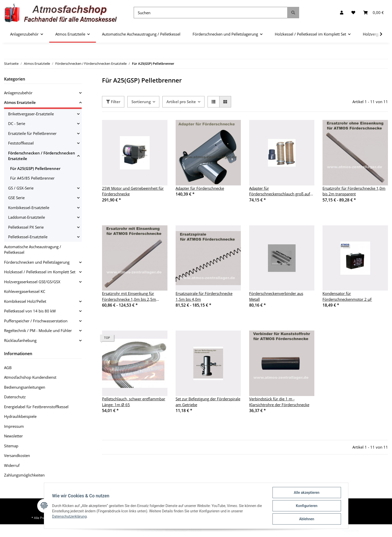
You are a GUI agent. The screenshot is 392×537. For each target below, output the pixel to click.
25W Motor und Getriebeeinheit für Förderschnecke (133, 191)
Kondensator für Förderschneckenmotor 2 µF (347, 296)
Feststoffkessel (21, 143)
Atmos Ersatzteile (20, 102)
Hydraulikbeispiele (20, 416)
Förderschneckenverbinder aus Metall (276, 296)
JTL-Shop (366, 531)
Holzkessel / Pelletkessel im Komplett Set (40, 272)
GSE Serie (16, 198)
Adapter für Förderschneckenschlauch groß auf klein (280, 191)
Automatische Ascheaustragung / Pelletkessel (33, 250)
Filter (113, 102)
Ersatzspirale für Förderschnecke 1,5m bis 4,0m (204, 296)
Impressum (14, 426)
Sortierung (141, 102)
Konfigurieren (307, 506)
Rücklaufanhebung (20, 340)
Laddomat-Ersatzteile (27, 217)
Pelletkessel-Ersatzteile (28, 237)
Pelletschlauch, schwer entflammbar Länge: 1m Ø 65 (134, 402)
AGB (8, 368)
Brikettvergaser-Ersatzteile (31, 114)
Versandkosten (17, 455)
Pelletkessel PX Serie (26, 227)
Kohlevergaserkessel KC (25, 291)
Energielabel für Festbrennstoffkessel (36, 407)
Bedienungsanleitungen (25, 387)
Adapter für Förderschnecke (200, 188)
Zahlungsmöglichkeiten (24, 475)
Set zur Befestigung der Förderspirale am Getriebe (208, 402)
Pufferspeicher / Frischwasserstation (36, 321)
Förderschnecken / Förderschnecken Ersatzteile (42, 156)
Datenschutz (15, 397)
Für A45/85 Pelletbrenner (32, 178)
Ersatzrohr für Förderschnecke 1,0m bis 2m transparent (354, 191)
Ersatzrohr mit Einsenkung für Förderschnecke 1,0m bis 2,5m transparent (129, 296)
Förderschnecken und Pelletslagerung (37, 262)
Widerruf (12, 465)
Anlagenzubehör (18, 93)
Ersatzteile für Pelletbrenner (32, 133)
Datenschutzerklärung (70, 516)
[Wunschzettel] (353, 13)
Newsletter (13, 436)
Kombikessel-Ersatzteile (29, 208)
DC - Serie (17, 123)
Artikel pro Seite (181, 102)
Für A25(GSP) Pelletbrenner (35, 168)
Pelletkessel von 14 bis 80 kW (30, 311)
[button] (342, 13)
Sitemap (11, 446)
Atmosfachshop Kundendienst (30, 377)
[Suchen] (211, 13)
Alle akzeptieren (307, 493)
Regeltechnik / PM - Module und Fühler (38, 330)
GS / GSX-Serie (21, 188)
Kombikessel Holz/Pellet (25, 301)
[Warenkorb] (374, 13)
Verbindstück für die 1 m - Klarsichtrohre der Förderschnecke (279, 402)
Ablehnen (307, 519)
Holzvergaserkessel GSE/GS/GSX (32, 282)
